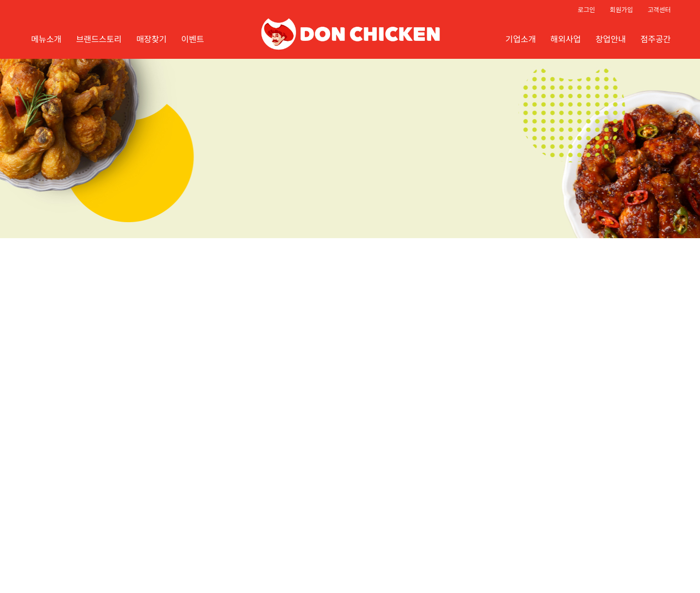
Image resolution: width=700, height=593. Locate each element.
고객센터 (659, 9)
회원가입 (621, 9)
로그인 (586, 9)
